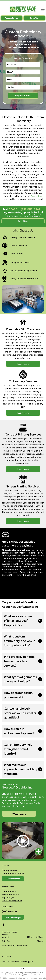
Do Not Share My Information (22, 973)
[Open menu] (43, 9)
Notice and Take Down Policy (14, 975)
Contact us (36, 196)
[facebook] (4, 925)
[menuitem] (5, 962)
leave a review (11, 572)
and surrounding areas (12, 901)
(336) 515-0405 (9, 912)
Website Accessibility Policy (33, 975)
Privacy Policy (6, 973)
